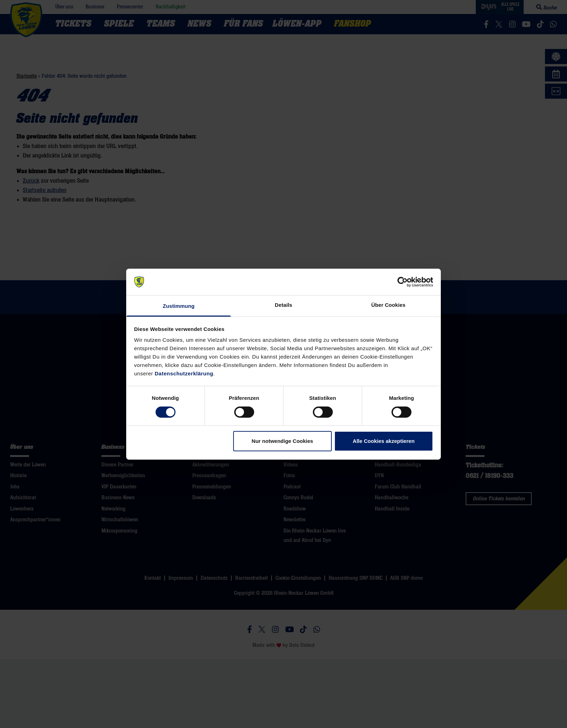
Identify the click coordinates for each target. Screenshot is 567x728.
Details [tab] (283, 305)
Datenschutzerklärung (184, 373)
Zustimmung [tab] (179, 306)
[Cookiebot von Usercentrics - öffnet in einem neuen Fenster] (403, 282)
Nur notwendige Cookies (282, 441)
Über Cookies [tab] (388, 305)
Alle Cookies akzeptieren (384, 441)
